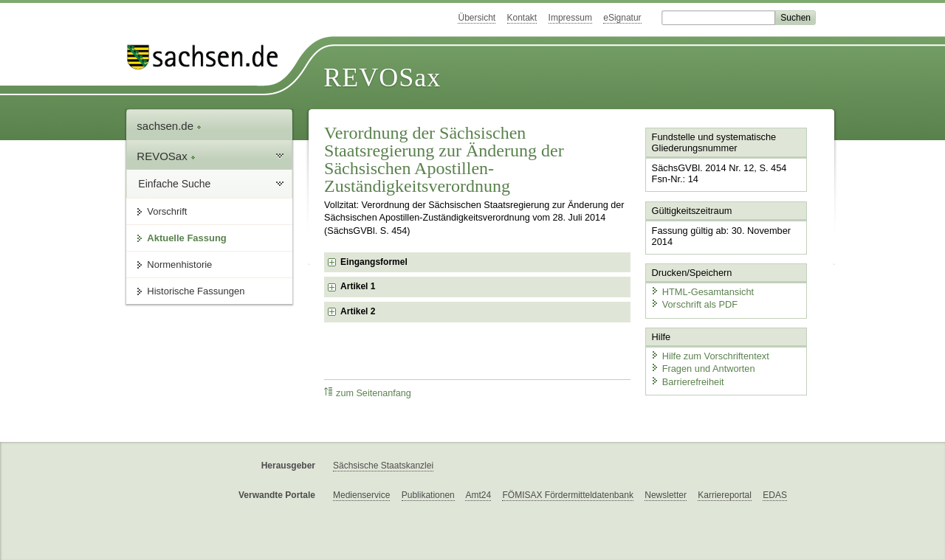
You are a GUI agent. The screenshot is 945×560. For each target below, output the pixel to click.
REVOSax (382, 77)
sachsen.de (169, 126)
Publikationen (428, 495)
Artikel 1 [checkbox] (358, 286)
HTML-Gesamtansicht (702, 292)
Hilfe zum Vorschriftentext (710, 356)
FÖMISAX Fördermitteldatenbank (567, 495)
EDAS (775, 495)
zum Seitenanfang (368, 393)
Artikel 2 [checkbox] (358, 311)
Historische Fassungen (196, 291)
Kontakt (522, 18)
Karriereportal (725, 495)
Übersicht (477, 18)
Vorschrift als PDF (694, 304)
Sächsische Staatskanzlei (383, 466)
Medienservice (361, 495)
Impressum (570, 18)
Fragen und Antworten (703, 369)
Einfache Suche (174, 184)
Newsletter (666, 495)
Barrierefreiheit (687, 382)
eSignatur (622, 18)
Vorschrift (167, 211)
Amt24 (478, 495)
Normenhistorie (179, 265)
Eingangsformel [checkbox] (374, 262)
